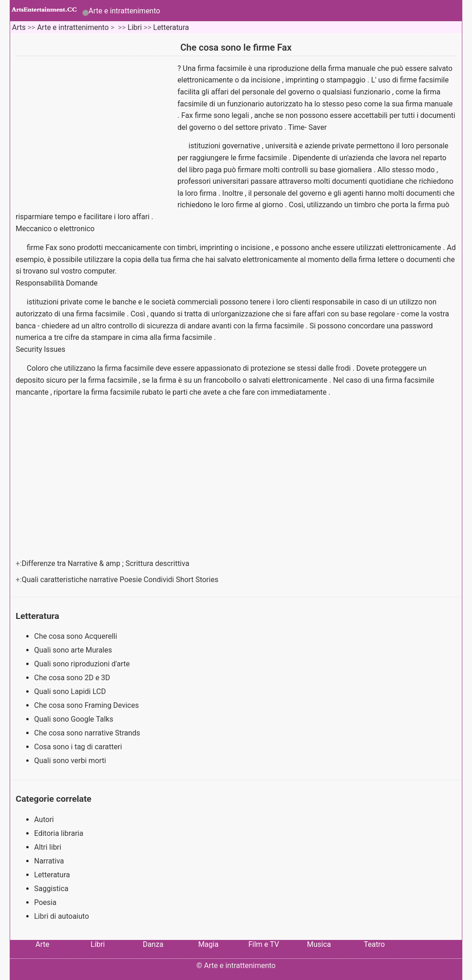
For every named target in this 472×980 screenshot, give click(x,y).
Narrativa (49, 861)
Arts (19, 27)
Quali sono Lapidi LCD (71, 691)
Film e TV (264, 944)
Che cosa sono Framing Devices (87, 705)
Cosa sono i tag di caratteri (79, 747)
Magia (208, 944)
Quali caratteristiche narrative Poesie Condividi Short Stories (121, 580)
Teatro (374, 944)
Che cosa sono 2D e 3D (73, 678)
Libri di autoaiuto (62, 916)
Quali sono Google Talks (75, 719)
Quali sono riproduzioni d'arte (83, 664)
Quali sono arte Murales (74, 650)
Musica (319, 944)
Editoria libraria (59, 833)
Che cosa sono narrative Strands (88, 733)
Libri (135, 27)
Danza (153, 944)
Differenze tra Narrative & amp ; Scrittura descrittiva (106, 563)
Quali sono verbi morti (71, 761)
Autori (44, 820)
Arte (42, 944)
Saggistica (51, 889)
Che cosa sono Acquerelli (77, 636)
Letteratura (171, 27)
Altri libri (48, 847)
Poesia (45, 902)
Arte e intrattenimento (124, 11)
